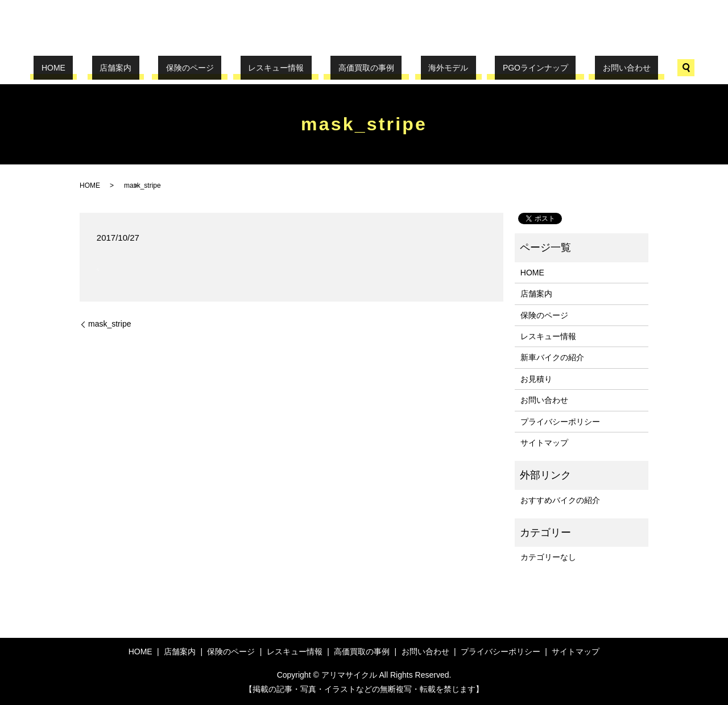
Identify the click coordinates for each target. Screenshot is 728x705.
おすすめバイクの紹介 (560, 500)
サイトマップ (544, 443)
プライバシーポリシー (560, 422)
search (624, 68)
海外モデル (425, 68)
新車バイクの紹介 (552, 357)
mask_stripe (109, 324)
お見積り (536, 379)
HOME (107, 68)
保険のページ (213, 68)
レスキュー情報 (284, 68)
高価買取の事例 (358, 68)
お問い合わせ (573, 68)
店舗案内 (154, 68)
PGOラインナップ (497, 68)
